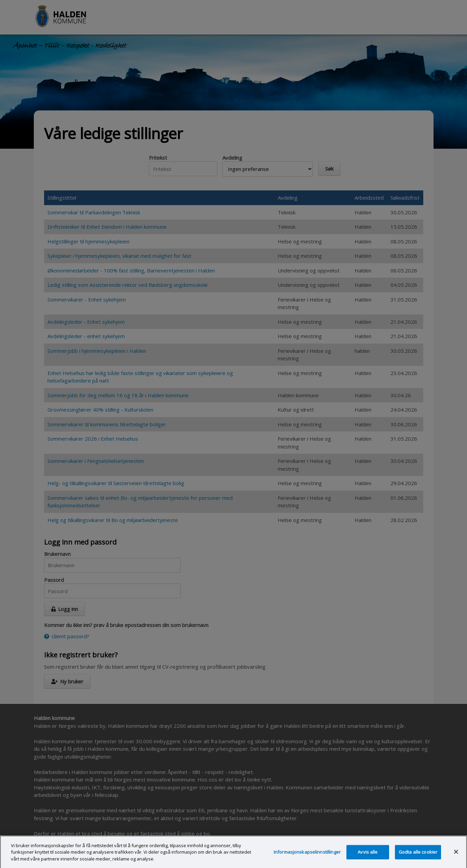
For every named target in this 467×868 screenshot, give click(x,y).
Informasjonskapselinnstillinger (307, 858)
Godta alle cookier (418, 858)
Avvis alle (368, 858)
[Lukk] (456, 858)
